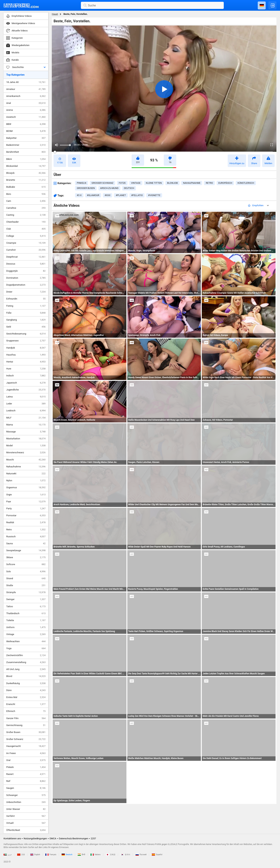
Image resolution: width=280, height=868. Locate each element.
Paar (26, 502)
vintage (136, 183)
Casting (26, 215)
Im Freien (26, 753)
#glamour (93, 195)
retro (209, 183)
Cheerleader (26, 222)
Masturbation (26, 439)
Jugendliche (26, 390)
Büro (26, 194)
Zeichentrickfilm (26, 655)
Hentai (26, 362)
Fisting (26, 306)
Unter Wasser (26, 809)
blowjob (172, 183)
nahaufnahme (192, 183)
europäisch (225, 183)
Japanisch (26, 383)
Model (26, 446)
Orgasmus (26, 488)
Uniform (26, 627)
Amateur (26, 89)
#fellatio (137, 195)
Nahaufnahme (26, 467)
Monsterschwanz (26, 453)
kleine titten (154, 183)
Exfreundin (26, 299)
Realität (26, 522)
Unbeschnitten (26, 802)
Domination (26, 278)
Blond (26, 676)
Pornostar (26, 516)
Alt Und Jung (26, 669)
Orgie (26, 495)
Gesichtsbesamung (26, 334)
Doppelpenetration (26, 285)
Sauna (26, 544)
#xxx (107, 195)
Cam (26, 201)
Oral (26, 760)
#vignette (154, 195)
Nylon (26, 481)
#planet (121, 195)
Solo (26, 572)
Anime (26, 110)
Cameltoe (26, 208)
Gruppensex (26, 341)
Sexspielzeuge (26, 550)
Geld (26, 327)
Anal (26, 103)
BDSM (26, 131)
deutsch (129, 188)
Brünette (26, 180)
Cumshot (26, 250)
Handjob (26, 348)
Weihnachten (26, 641)
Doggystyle (26, 271)
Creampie (26, 243)
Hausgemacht (26, 746)
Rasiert (26, 774)
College (26, 236)
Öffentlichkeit (26, 830)
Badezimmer (26, 145)
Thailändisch (26, 613)
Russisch (26, 537)
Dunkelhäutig (26, 683)
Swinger (26, 599)
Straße (26, 585)
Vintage (26, 634)
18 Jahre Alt (26, 82)
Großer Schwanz (26, 739)
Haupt (55, 14)
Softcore (26, 564)
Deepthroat (26, 257)
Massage (26, 432)
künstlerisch (246, 183)
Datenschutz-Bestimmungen (74, 838)
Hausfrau (26, 355)
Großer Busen (26, 732)
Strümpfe (26, 592)
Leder (26, 404)
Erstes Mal (26, 697)
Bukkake (26, 187)
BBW (26, 124)
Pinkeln (26, 767)
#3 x (79, 195)
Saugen (26, 788)
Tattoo (26, 606)
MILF (26, 418)
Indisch (26, 376)
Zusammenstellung (26, 662)
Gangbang (26, 320)
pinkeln (82, 183)
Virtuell (26, 823)
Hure (26, 369)
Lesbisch (26, 411)
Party (26, 509)
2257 (93, 838)
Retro (26, 530)
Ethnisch (26, 711)
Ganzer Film (26, 718)
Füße (26, 313)
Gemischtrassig (26, 725)
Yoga (26, 648)
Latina (26, 397)
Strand (26, 578)
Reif (26, 781)
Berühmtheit (26, 152)
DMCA (53, 838)
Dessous (26, 264)
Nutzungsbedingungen (35, 838)
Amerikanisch (26, 96)
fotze (122, 183)
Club (26, 229)
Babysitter (26, 138)
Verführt (26, 816)
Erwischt (26, 704)
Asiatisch (26, 117)
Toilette (26, 620)
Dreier (26, 292)
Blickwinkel (26, 166)
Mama (26, 425)
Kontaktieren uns (12, 838)
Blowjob (26, 173)
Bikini (26, 159)
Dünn (26, 690)
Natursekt (26, 474)
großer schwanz (102, 183)
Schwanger (26, 795)
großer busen (86, 188)
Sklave (26, 557)
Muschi (26, 460)
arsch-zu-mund (109, 188)
